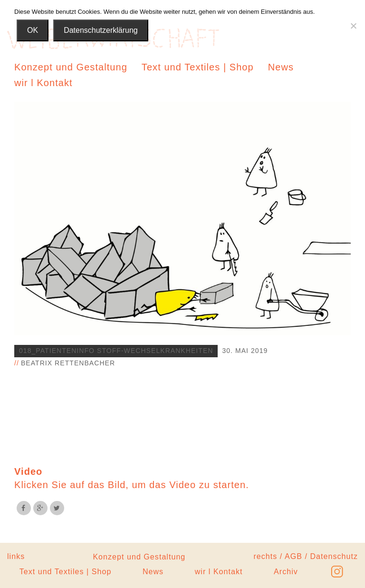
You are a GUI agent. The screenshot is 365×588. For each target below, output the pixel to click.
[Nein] (353, 26)
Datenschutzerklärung (101, 30)
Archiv (286, 572)
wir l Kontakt (43, 83)
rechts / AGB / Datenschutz (306, 556)
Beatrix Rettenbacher (68, 363)
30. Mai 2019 (245, 351)
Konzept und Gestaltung (71, 67)
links (16, 556)
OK (33, 30)
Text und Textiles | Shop (198, 67)
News (281, 67)
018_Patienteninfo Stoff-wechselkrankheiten (116, 351)
